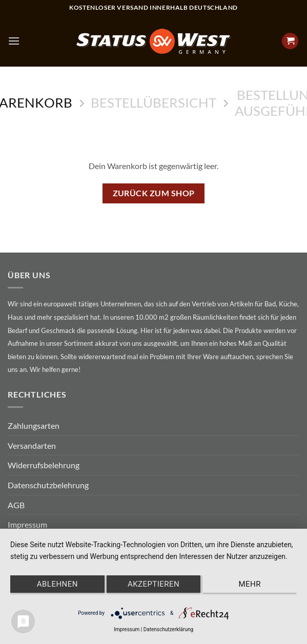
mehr (249, 584)
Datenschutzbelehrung (48, 485)
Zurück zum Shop (154, 193)
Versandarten (32, 445)
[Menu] (14, 41)
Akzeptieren (153, 584)
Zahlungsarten (34, 425)
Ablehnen (57, 584)
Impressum (27, 524)
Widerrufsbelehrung (44, 465)
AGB (16, 505)
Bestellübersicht (153, 102)
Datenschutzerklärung (168, 629)
